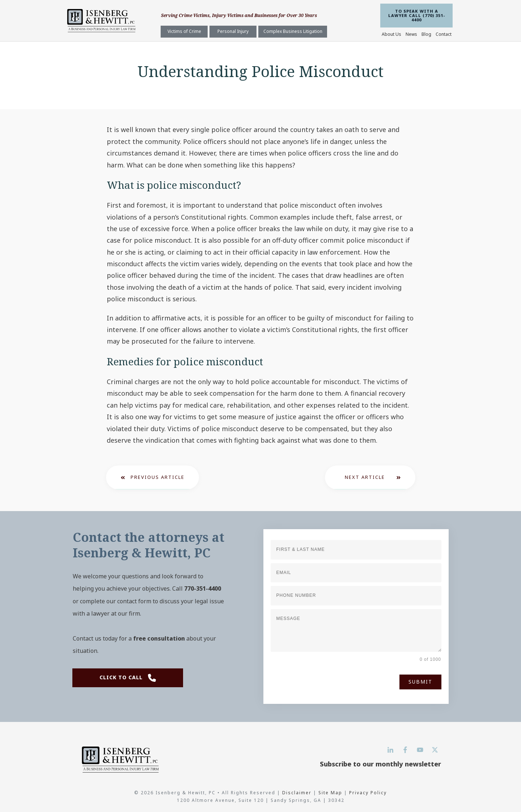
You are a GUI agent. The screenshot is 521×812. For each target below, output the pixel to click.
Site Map (330, 793)
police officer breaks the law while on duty (282, 229)
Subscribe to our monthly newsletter (380, 764)
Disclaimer (298, 793)
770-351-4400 (203, 588)
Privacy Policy (368, 793)
